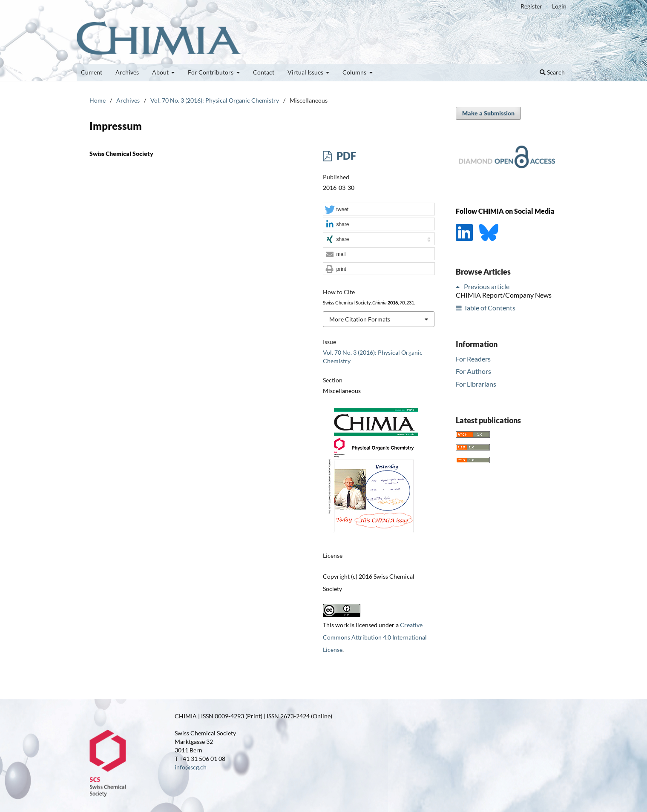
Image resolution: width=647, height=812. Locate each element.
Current (92, 72)
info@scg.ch (191, 767)
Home (98, 100)
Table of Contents (490, 308)
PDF (345, 156)
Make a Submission (488, 113)
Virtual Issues (306, 72)
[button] (379, 209)
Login (559, 6)
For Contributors (211, 72)
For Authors (473, 371)
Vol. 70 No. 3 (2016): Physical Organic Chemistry (215, 100)
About (161, 72)
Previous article (487, 286)
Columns (355, 72)
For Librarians (476, 384)
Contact (264, 72)
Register (531, 6)
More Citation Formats (360, 319)
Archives (127, 72)
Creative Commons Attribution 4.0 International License (375, 637)
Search (552, 72)
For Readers (473, 359)
